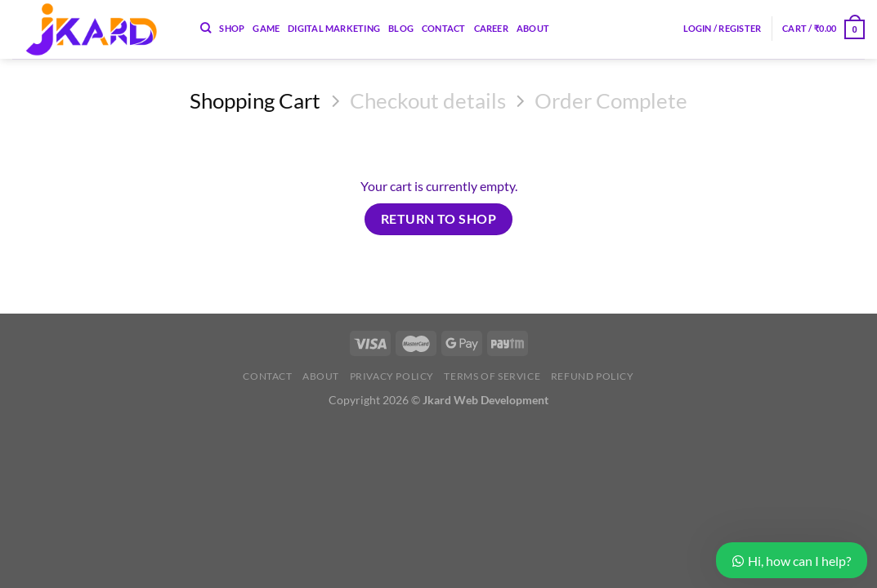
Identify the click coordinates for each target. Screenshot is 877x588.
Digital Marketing (334, 28)
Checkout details (428, 100)
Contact (444, 28)
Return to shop (439, 219)
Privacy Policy (392, 376)
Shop (232, 28)
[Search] (206, 28)
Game (266, 28)
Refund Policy (593, 376)
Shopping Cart (255, 100)
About (533, 28)
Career (491, 28)
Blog (401, 28)
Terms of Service (492, 376)
